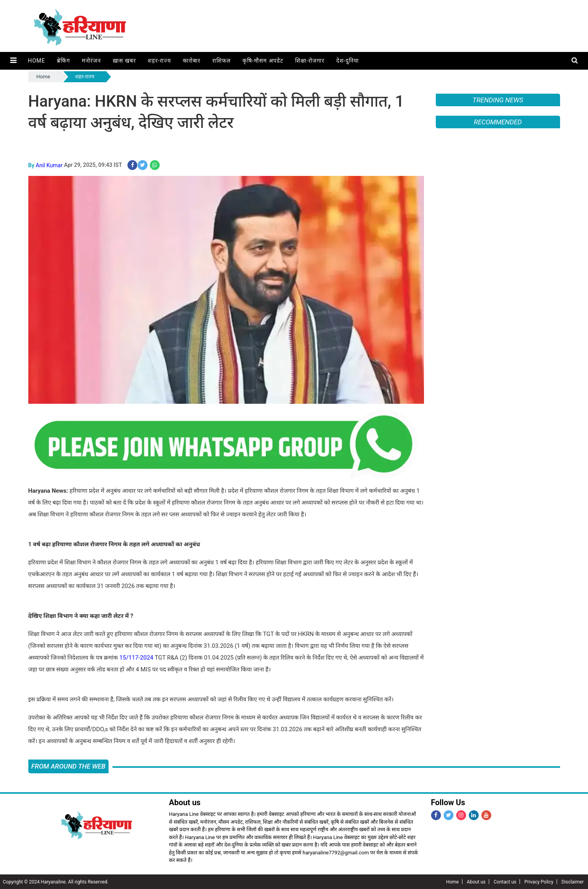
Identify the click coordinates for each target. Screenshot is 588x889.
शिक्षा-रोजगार (309, 61)
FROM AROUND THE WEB (69, 766)
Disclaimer (572, 882)
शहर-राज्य (159, 61)
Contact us (505, 882)
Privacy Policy (539, 882)
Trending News (498, 100)
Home (36, 61)
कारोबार (191, 61)
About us (476, 882)
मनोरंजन (91, 61)
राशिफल (221, 61)
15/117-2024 (136, 657)
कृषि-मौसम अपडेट (263, 61)
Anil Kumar (49, 165)
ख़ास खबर (124, 61)
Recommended (498, 122)
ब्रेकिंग (63, 61)
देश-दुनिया (347, 61)
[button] (13, 61)
